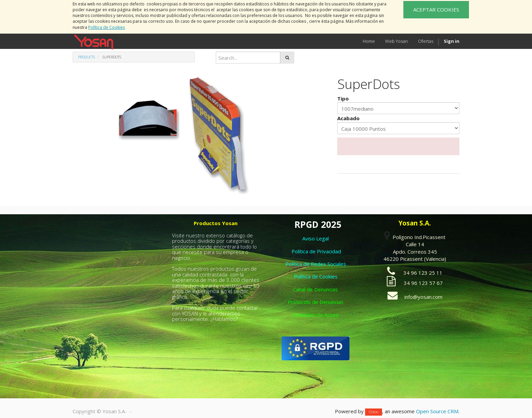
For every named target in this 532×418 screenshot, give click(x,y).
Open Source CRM (437, 411)
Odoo (374, 412)
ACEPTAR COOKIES (436, 10)
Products (87, 57)
